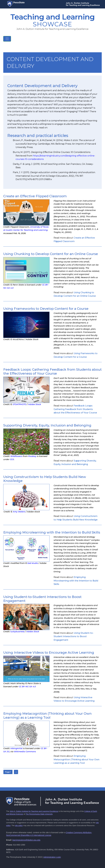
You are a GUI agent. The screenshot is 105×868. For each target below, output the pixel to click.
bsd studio (33, 563)
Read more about (75, 409)
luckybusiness (17, 632)
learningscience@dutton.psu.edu (26, 840)
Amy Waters (19, 512)
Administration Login (52, 857)
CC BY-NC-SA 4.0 (27, 687)
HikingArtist (16, 748)
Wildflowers (16, 456)
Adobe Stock (35, 404)
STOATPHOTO (19, 404)
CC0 (12, 459)
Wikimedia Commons (25, 752)
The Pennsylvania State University (39, 814)
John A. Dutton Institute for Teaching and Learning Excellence (34, 811)
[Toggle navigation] (7, 39)
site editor (19, 825)
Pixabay (32, 456)
